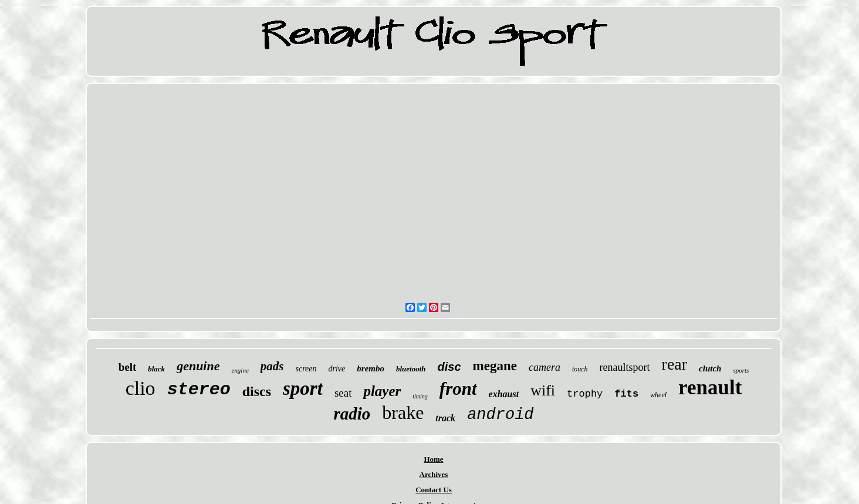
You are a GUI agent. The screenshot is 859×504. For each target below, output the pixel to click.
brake (403, 412)
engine (240, 370)
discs (257, 391)
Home (433, 459)
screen (306, 369)
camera (545, 367)
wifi (543, 390)
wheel (658, 395)
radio (352, 414)
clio (141, 388)
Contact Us (434, 490)
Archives (434, 474)
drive (337, 369)
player (382, 391)
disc (449, 367)
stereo (199, 390)
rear (675, 364)
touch (580, 369)
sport (303, 388)
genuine (198, 366)
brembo (371, 368)
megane (495, 366)
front (458, 389)
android (500, 415)
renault (710, 388)
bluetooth (411, 369)
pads (272, 366)
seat (343, 393)
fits (626, 394)
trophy (585, 394)
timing (420, 396)
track (445, 418)
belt (128, 367)
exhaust (504, 394)
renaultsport (625, 367)
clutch (710, 368)
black (156, 369)
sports (741, 370)
